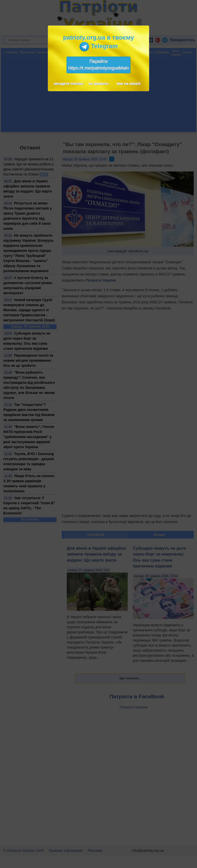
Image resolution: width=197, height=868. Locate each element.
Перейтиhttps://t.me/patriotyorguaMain (98, 65)
